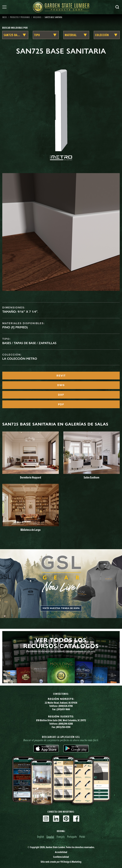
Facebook (76, 819)
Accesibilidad (61, 852)
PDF (61, 404)
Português (72, 837)
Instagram (46, 819)
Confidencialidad (61, 857)
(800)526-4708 (66, 706)
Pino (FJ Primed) (15, 327)
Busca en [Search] (117, 7)
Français (61, 837)
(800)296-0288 (66, 724)
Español (50, 837)
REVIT (61, 376)
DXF (61, 395)
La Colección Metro (20, 359)
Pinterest (66, 819)
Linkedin (56, 819)
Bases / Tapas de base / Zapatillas (29, 343)
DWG (61, 385)
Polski (82, 837)
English (41, 837)
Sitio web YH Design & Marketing (61, 862)
